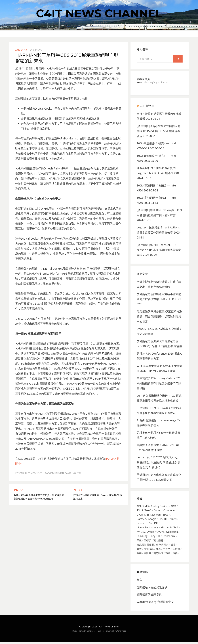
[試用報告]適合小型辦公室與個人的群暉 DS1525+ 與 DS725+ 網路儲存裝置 (158, 131)
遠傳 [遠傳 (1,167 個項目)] (175, 555)
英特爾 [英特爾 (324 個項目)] (176, 551)
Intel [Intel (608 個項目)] (174, 520)
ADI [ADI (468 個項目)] (139, 506)
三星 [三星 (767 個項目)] (139, 542)
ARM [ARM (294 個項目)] (173, 506)
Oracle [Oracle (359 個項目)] (151, 533)
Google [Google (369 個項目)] (152, 520)
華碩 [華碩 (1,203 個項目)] (139, 555)
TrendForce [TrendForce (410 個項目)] (169, 537)
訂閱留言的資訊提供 (149, 597)
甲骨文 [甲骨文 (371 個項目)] (167, 551)
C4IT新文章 (147, 106)
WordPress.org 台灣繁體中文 (155, 604)
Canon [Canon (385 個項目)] (157, 511)
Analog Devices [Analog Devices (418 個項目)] (160, 506)
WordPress (121, 633)
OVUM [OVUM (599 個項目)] (160, 533)
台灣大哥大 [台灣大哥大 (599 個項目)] (162, 546)
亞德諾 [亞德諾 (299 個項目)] (147, 542)
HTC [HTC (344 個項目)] (167, 520)
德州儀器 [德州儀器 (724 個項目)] (149, 551)
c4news (37, 50)
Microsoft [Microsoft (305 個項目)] (166, 529)
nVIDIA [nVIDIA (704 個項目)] (141, 533)
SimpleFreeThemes (95, 633)
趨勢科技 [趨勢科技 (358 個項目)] (158, 555)
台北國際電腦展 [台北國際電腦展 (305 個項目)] (145, 546)
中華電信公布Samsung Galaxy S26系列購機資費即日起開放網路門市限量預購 (159, 383)
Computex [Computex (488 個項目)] (169, 511)
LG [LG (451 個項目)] (149, 524)
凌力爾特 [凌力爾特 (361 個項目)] (158, 542)
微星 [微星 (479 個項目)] (173, 546)
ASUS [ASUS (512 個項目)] (140, 511)
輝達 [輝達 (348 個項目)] (168, 555)
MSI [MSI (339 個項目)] (176, 529)
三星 (79, 473)
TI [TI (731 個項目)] (159, 537)
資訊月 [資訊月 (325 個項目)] (147, 555)
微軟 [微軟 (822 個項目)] (139, 551)
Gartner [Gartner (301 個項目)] (141, 520)
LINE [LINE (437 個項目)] (156, 524)
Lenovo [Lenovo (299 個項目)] (141, 524)
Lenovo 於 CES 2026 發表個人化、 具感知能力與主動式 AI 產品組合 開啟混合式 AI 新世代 (159, 462)
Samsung (70, 473)
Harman (59, 473)
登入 (139, 582)
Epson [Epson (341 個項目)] (166, 515)
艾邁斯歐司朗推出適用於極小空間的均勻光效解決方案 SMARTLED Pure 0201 (159, 299)
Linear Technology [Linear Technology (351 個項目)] (148, 529)
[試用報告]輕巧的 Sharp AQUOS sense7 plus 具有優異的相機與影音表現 (159, 250)
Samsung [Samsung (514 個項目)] (142, 537)
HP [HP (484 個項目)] (160, 520)
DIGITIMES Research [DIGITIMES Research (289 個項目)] (149, 515)
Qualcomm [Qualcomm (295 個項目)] (172, 533)
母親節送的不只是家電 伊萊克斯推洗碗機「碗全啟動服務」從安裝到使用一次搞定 (159, 316)
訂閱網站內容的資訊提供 (152, 589)
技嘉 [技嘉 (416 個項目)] (158, 551)
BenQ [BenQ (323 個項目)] (148, 511)
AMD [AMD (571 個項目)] (146, 506)
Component (35, 473)
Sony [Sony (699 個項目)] (153, 537)
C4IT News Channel (99, 13)
